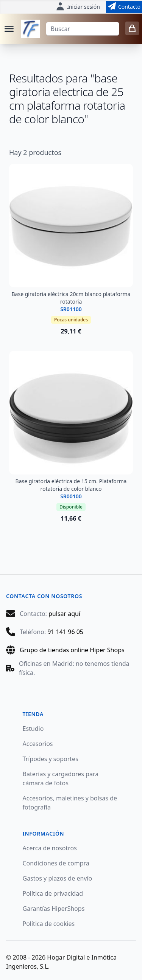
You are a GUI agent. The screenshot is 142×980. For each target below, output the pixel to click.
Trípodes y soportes (51, 759)
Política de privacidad (53, 893)
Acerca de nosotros (50, 848)
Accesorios (38, 744)
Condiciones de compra (56, 863)
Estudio (33, 729)
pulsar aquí (64, 614)
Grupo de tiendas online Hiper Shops (72, 650)
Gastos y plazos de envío (58, 878)
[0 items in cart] (132, 28)
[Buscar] (83, 29)
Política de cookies (49, 924)
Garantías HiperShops (54, 909)
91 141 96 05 (65, 632)
